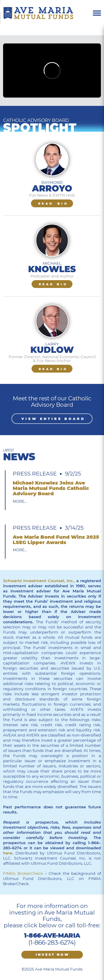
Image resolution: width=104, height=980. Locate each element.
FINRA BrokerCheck (23, 873)
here (8, 853)
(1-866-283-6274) (52, 942)
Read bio (53, 204)
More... (20, 501)
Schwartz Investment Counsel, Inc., (39, 581)
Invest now (52, 955)
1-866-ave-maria (52, 936)
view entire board (53, 419)
